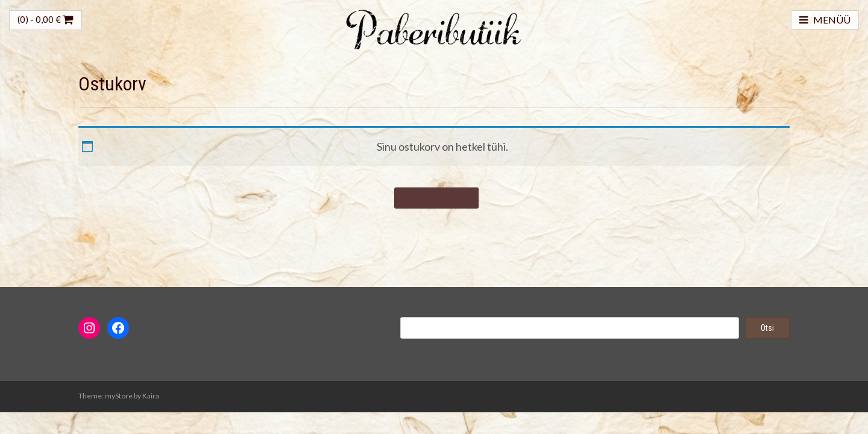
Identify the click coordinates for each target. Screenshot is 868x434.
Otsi (767, 328)
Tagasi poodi (436, 197)
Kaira (151, 396)
